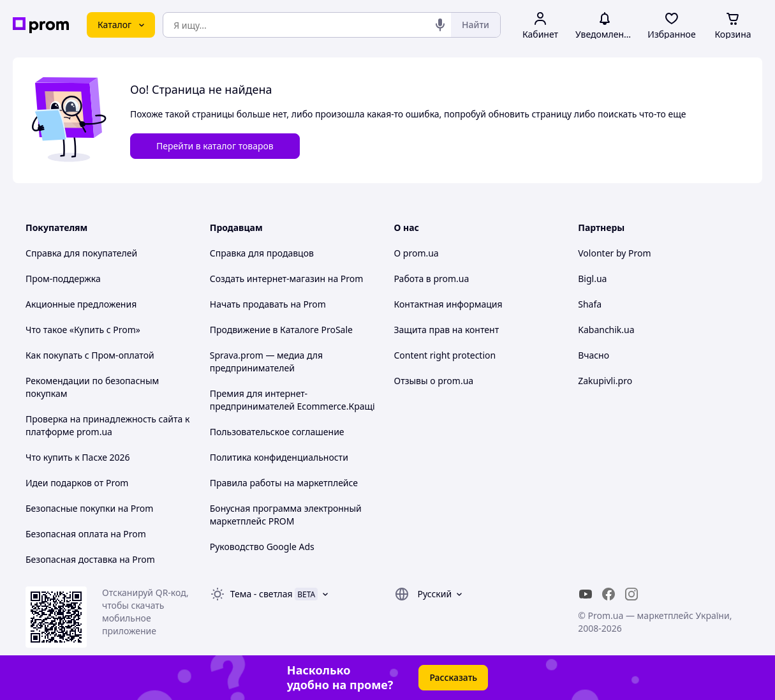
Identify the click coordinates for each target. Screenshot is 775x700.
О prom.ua (417, 253)
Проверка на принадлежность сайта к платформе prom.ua (107, 425)
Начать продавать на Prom (268, 304)
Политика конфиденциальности (279, 457)
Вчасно (594, 355)
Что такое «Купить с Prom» (83, 330)
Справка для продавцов (262, 253)
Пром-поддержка (63, 279)
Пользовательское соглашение (277, 432)
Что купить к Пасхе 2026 (78, 457)
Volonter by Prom (614, 253)
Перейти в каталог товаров (215, 146)
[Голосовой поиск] (440, 25)
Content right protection (445, 355)
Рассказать (453, 677)
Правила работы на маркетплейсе (284, 483)
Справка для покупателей (81, 253)
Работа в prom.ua (432, 279)
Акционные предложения (81, 304)
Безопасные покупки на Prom (89, 508)
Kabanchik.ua (606, 330)
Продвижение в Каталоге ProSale (281, 330)
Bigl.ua (592, 279)
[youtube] (586, 594)
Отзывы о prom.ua (434, 381)
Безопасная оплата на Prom (86, 534)
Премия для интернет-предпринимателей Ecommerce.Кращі (292, 400)
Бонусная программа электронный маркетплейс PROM (286, 515)
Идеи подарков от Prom (77, 483)
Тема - (262, 594)
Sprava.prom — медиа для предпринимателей (266, 361)
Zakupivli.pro (605, 381)
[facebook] (609, 594)
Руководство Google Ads (262, 547)
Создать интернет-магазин (268, 279)
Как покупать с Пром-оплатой (90, 355)
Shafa (590, 304)
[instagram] (631, 594)
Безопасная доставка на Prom (90, 559)
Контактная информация (448, 304)
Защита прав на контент (447, 330)
